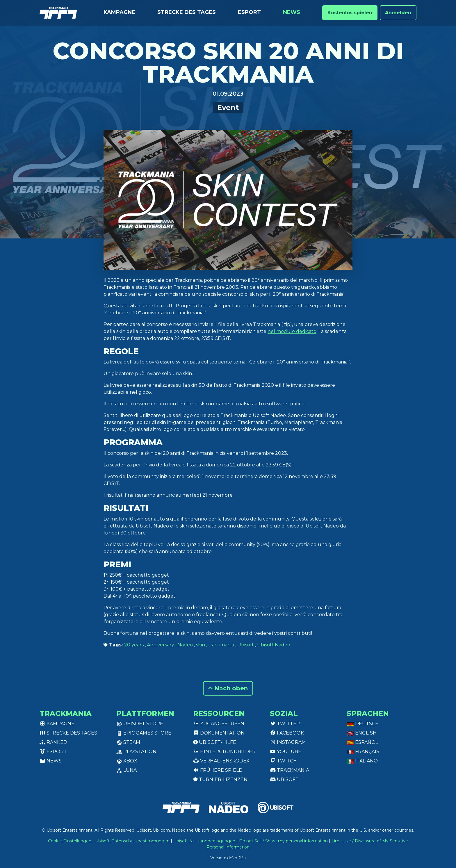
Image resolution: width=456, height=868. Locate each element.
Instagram (288, 742)
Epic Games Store (144, 733)
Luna (127, 770)
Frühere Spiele (218, 770)
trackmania (221, 645)
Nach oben (228, 688)
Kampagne (119, 12)
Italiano (362, 761)
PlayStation (136, 752)
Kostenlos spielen (350, 13)
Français (363, 752)
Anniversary (161, 645)
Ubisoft (246, 645)
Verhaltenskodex (221, 761)
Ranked (53, 742)
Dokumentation (219, 733)
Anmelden (398, 13)
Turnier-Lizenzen (220, 779)
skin (201, 645)
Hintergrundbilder (224, 752)
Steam (128, 742)
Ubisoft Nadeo (274, 645)
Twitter (285, 724)
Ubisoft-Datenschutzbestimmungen (133, 841)
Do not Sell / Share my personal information (284, 841)
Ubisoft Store (140, 724)
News (292, 12)
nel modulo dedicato (292, 331)
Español (362, 742)
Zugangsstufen (219, 724)
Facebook (287, 733)
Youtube (286, 752)
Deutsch (363, 724)
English (362, 733)
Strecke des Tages (187, 12)
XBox (127, 761)
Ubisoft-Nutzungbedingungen (205, 841)
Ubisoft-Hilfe (215, 742)
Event (228, 107)
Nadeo (185, 645)
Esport (249, 12)
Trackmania (290, 770)
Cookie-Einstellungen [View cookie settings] (70, 841)
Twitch (283, 761)
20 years (134, 645)
